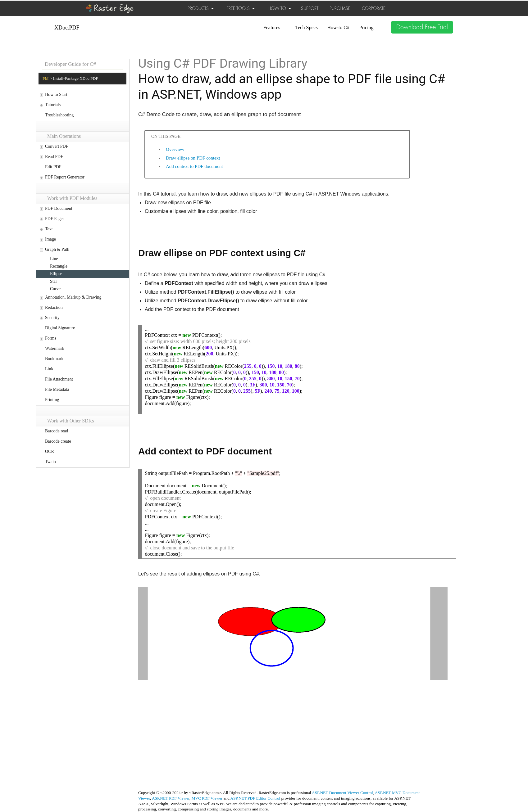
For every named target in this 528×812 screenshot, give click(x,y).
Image (50, 239)
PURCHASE (340, 8)
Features (272, 27)
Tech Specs (307, 27)
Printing (52, 400)
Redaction (54, 307)
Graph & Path (57, 249)
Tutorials (53, 105)
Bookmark (54, 359)
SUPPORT (310, 8)
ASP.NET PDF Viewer (171, 798)
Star (54, 281)
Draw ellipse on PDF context (193, 158)
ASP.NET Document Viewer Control (342, 793)
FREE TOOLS (241, 8)
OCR (50, 451)
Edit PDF (53, 167)
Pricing (366, 27)
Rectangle (59, 266)
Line (54, 259)
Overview (175, 149)
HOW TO (279, 8)
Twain (50, 462)
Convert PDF (57, 146)
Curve (55, 289)
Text (49, 229)
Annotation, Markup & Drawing (73, 297)
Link (49, 369)
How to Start (56, 95)
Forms (51, 338)
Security (52, 318)
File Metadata (57, 389)
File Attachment (59, 379)
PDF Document (59, 208)
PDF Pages (55, 219)
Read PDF (54, 157)
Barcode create (58, 441)
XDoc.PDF (67, 28)
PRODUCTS (201, 8)
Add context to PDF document (194, 166)
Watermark (55, 348)
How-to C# (338, 27)
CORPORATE (374, 8)
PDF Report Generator (65, 177)
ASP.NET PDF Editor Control (255, 798)
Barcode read (57, 431)
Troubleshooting (59, 115)
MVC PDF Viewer (207, 798)
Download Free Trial (422, 27)
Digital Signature (60, 328)
